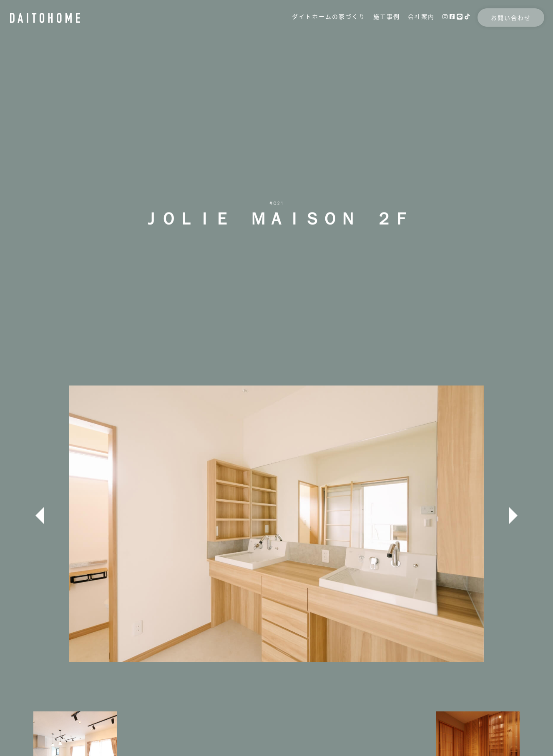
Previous (40, 516)
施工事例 (370, 25)
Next (513, 516)
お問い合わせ (495, 26)
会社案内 (405, 25)
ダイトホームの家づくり (312, 25)
